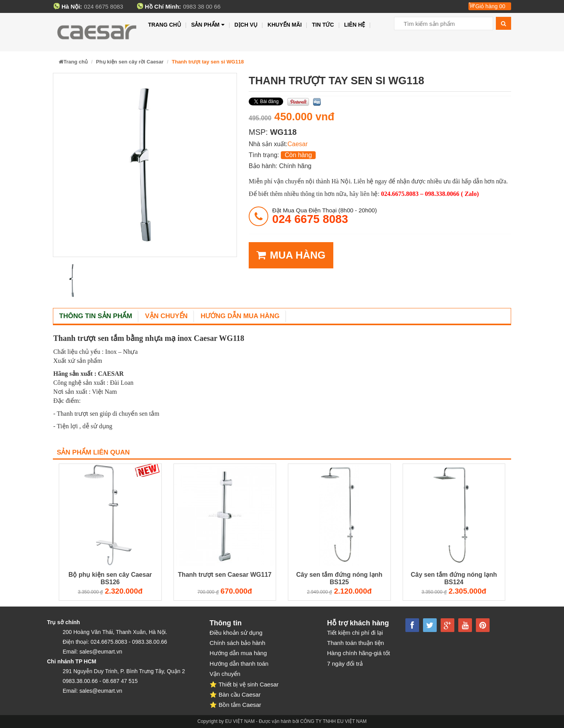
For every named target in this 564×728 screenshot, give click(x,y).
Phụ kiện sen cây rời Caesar (130, 62)
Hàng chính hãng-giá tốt (359, 653)
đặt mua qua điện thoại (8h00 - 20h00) (324, 216)
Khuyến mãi (285, 25)
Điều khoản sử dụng (236, 633)
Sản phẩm (208, 25)
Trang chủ (164, 25)
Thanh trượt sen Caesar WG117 (225, 575)
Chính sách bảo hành (237, 643)
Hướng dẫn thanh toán (239, 664)
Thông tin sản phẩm (96, 316)
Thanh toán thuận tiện (355, 643)
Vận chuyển (166, 316)
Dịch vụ (246, 25)
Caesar (298, 144)
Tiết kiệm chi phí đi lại (355, 633)
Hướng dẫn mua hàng (240, 316)
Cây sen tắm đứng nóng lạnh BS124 (454, 578)
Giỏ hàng (490, 6)
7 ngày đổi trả (345, 664)
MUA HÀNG (291, 255)
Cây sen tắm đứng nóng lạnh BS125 (339, 578)
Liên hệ (355, 25)
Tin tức (323, 25)
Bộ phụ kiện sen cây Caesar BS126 (110, 578)
